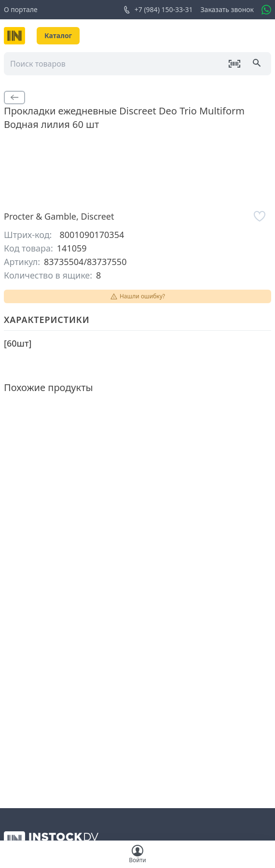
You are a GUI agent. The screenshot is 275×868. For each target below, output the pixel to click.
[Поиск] (258, 64)
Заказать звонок (227, 9)
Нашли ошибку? (137, 296)
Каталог (58, 35)
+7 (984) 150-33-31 (158, 10)
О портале (21, 9)
